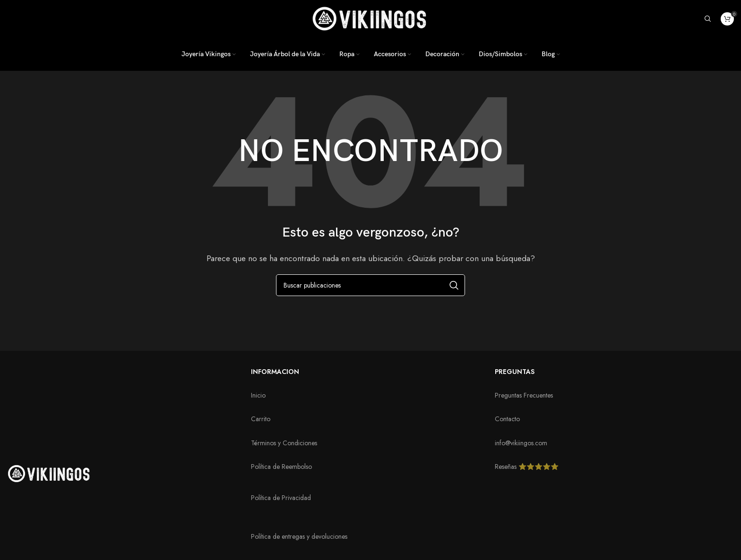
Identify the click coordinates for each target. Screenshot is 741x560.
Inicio (258, 395)
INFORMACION (275, 372)
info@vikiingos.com (521, 443)
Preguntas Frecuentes (524, 395)
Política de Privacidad (281, 498)
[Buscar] (708, 19)
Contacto (507, 419)
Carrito (261, 419)
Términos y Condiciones (284, 443)
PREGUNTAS (515, 372)
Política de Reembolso (281, 467)
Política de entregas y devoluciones (299, 536)
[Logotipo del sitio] (370, 18)
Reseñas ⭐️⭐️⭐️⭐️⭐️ (527, 467)
